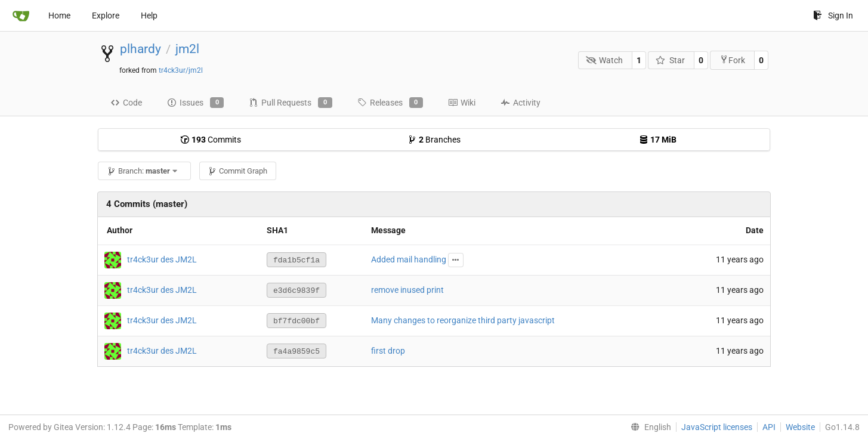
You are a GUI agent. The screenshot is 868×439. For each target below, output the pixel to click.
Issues (195, 103)
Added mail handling (409, 259)
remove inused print (407, 290)
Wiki (462, 103)
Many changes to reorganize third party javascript (463, 320)
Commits (211, 140)
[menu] (648, 427)
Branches (434, 140)
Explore (106, 16)
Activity (521, 103)
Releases (390, 103)
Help (149, 16)
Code (126, 103)
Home (59, 16)
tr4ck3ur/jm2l (181, 70)
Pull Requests (290, 103)
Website (800, 427)
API (769, 427)
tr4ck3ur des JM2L (162, 259)
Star (670, 60)
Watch (605, 60)
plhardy (140, 49)
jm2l (187, 49)
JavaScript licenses (717, 427)
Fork (732, 60)
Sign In (833, 16)
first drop (388, 351)
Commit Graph (237, 171)
